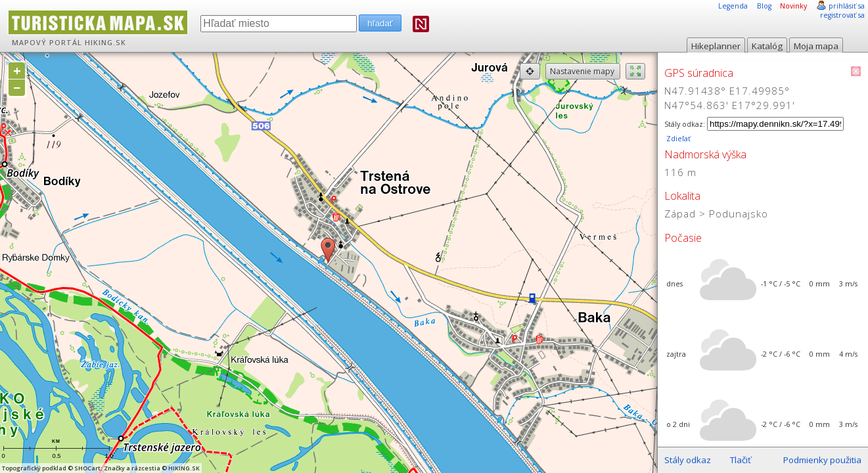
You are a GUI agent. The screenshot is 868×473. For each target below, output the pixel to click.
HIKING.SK (105, 43)
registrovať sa (842, 15)
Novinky (793, 6)
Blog (764, 6)
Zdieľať (677, 139)
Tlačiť (741, 460)
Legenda (733, 6)
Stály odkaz (688, 460)
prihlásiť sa (847, 6)
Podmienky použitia (822, 460)
